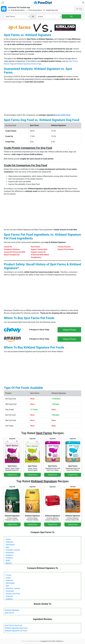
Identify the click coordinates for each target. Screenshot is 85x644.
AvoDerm (9, 558)
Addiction (9, 542)
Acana (8, 539)
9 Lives (8, 575)
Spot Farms (9, 613)
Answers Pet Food (13, 594)
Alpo (7, 547)
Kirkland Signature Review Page (29, 64)
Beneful (9, 563)
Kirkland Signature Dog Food (16, 628)
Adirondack (10, 545)
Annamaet (10, 553)
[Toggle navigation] (3, 3)
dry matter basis (64, 115)
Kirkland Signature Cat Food (16, 631)
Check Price (12, 475)
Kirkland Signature (12, 610)
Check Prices (69, 330)
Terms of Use (26, 641)
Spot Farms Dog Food (13, 625)
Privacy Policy (35, 641)
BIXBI (8, 561)
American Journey (13, 550)
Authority (9, 555)
